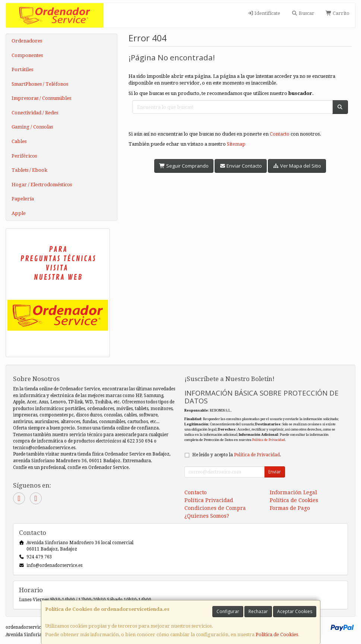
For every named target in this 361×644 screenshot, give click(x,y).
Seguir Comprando (184, 166)
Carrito (338, 13)
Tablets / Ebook (29, 170)
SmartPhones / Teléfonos (40, 84)
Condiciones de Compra (215, 508)
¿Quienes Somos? (207, 516)
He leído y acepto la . (237, 455)
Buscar (303, 13)
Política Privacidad (209, 500)
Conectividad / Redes (35, 113)
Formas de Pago (290, 508)
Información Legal (293, 492)
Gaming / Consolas (32, 127)
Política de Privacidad (269, 440)
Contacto (280, 134)
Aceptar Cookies (295, 611)
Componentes (27, 55)
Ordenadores (27, 41)
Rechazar (258, 611)
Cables (19, 141)
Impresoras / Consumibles (41, 98)
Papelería (23, 199)
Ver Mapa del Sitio (297, 166)
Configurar (228, 611)
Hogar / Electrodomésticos (42, 185)
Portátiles (22, 69)
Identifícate (264, 13)
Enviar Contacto (241, 166)
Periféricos (24, 156)
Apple (19, 213)
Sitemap (236, 144)
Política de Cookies (277, 635)
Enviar (275, 472)
